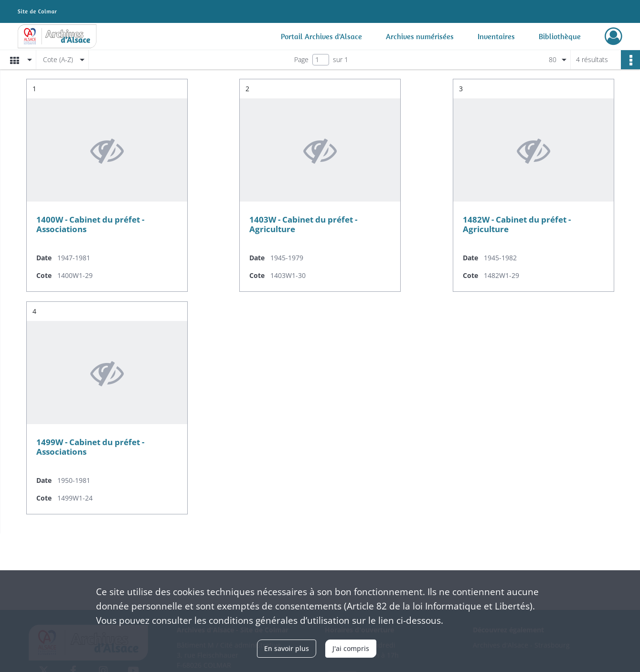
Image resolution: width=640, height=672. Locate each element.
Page (301, 59)
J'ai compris (351, 648)
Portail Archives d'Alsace (321, 36)
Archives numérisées (420, 36)
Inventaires (496, 36)
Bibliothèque (560, 36)
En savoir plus (287, 648)
